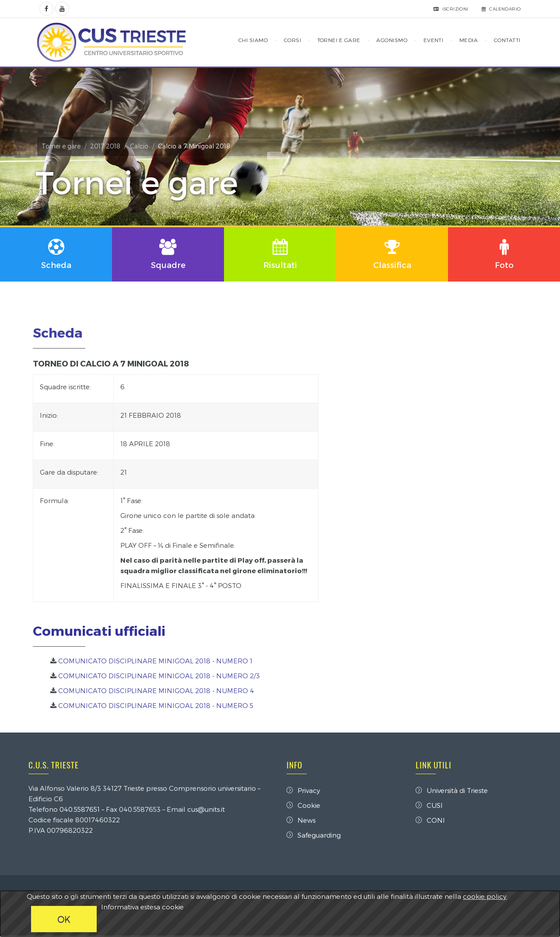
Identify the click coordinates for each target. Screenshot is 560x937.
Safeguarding (314, 835)
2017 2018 (107, 146)
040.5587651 (82, 810)
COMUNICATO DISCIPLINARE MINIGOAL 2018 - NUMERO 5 (158, 705)
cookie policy (485, 896)
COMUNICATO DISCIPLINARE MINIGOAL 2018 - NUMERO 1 (157, 661)
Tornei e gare (63, 146)
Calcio (141, 146)
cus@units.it (208, 810)
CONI (429, 821)
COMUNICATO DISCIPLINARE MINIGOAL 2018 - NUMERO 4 (158, 690)
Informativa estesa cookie (142, 907)
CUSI (428, 806)
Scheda (60, 333)
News (301, 821)
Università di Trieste (451, 791)
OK (64, 919)
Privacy (303, 791)
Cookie (303, 806)
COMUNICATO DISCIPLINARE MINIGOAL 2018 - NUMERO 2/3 (161, 676)
